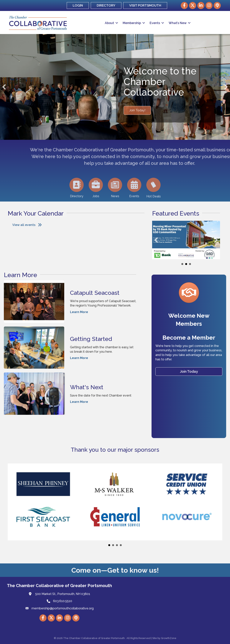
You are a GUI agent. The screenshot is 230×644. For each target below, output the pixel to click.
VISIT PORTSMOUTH (145, 5)
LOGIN (78, 5)
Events (155, 23)
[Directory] (77, 198)
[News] (115, 198)
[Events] (134, 198)
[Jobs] (96, 198)
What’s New (178, 23)
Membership (132, 23)
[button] (137, 110)
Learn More (79, 312)
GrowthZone (169, 638)
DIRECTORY (106, 5)
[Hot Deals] (153, 198)
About (109, 23)
